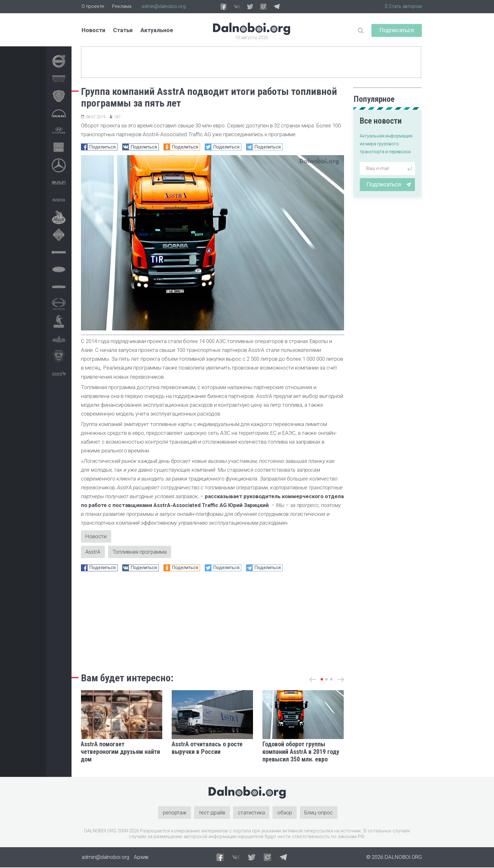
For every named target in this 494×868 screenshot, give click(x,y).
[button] (322, 680)
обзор (285, 813)
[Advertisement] (213, 620)
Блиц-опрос (319, 813)
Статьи (123, 30)
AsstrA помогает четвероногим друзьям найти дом (120, 752)
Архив (141, 858)
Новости (93, 30)
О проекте (93, 6)
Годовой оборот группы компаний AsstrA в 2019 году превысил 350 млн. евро (301, 752)
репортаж (174, 813)
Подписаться (397, 30)
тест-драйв (212, 813)
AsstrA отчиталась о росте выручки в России (207, 749)
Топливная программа (142, 552)
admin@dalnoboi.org (164, 6)
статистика (251, 813)
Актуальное (157, 30)
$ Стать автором (403, 6)
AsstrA (94, 552)
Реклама (122, 6)
